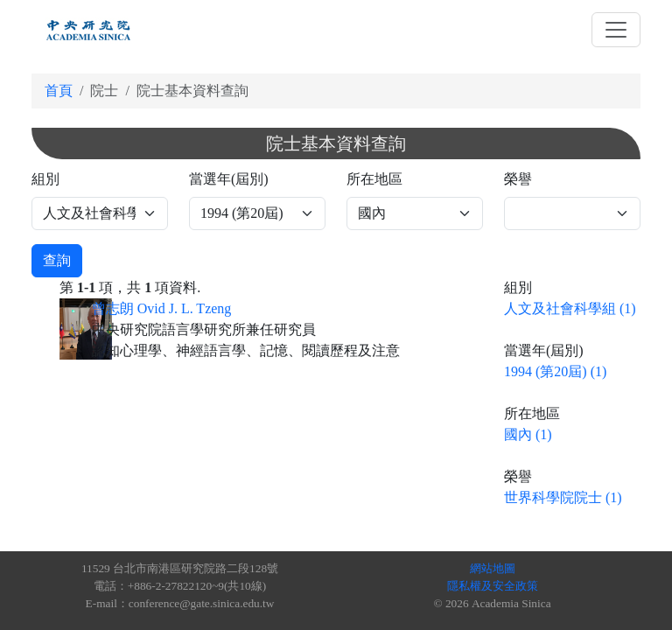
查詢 (57, 260)
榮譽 (518, 179)
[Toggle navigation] (616, 30)
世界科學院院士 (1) (563, 497)
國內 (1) (528, 434)
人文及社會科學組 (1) (570, 308)
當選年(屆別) (229, 179)
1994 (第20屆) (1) (555, 371)
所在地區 (374, 179)
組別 (45, 179)
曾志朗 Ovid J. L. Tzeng (162, 308)
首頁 (59, 91)
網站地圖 (493, 568)
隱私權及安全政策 (493, 586)
